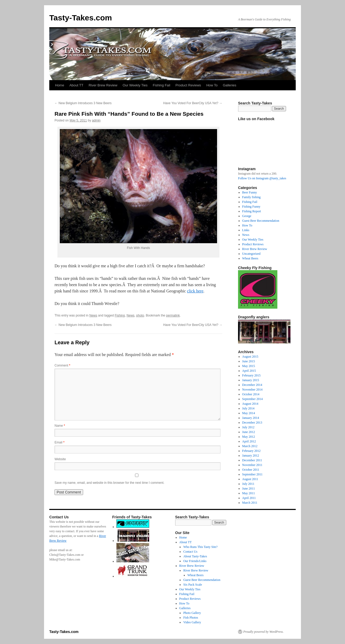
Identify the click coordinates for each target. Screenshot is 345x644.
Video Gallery (192, 622)
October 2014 (251, 394)
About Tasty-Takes (195, 556)
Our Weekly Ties (135, 85)
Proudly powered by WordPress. (263, 632)
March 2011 (250, 503)
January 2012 (251, 456)
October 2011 (251, 470)
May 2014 (249, 413)
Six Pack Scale (193, 585)
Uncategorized (251, 254)
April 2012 (249, 441)
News (93, 315)
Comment (62, 365)
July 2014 (248, 408)
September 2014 (252, 399)
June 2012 (249, 432)
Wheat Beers (250, 258)
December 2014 (252, 385)
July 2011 (248, 484)
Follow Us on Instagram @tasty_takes (262, 178)
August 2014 (250, 404)
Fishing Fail (161, 85)
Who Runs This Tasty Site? (200, 547)
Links (246, 230)
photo (140, 315)
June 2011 (249, 488)
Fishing (120, 315)
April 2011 (249, 498)
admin (96, 120)
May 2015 (249, 366)
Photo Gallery (192, 613)
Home (60, 85)
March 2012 (250, 446)
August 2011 (250, 479)
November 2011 (252, 465)
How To (212, 85)
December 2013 (252, 423)
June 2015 (249, 361)
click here (195, 291)
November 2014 (252, 390)
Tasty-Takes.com (81, 18)
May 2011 (249, 493)
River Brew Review (103, 85)
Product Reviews (188, 85)
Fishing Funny (251, 207)
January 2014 (251, 418)
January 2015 (251, 380)
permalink (173, 315)
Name (60, 426)
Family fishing (251, 197)
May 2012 (249, 437)
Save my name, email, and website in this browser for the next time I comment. (109, 483)
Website (60, 459)
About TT (76, 85)
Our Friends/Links (195, 561)
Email (60, 442)
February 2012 (251, 451)
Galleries (230, 85)
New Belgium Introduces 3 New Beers (83, 103)
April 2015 (249, 371)
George (247, 216)
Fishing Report (252, 211)
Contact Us (190, 552)
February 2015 (251, 375)
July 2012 (248, 427)
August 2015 (250, 357)
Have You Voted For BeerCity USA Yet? (193, 103)
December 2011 (252, 460)
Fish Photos (191, 618)
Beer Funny (250, 192)
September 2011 (252, 474)
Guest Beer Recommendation (261, 221)
